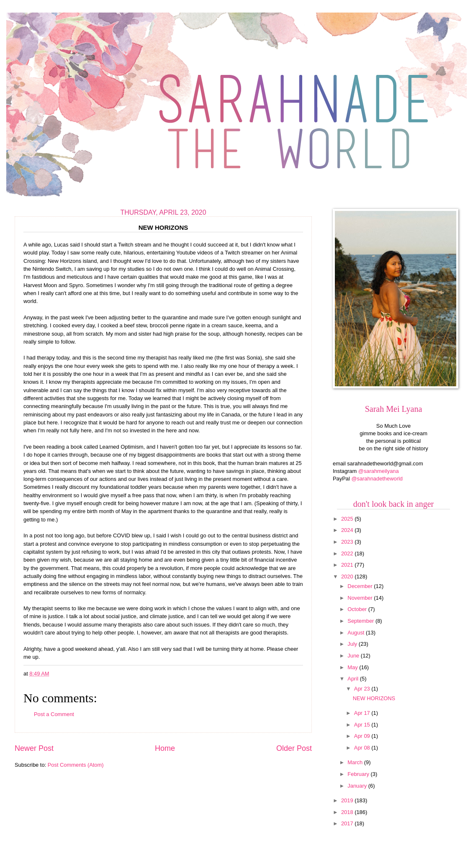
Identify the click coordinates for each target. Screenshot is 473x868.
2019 (348, 800)
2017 (348, 823)
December (361, 586)
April (353, 679)
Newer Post (34, 748)
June (354, 656)
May (353, 667)
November (361, 598)
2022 (348, 553)
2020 (348, 577)
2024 (348, 530)
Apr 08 (363, 748)
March (356, 762)
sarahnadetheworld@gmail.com (385, 464)
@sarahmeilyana (379, 471)
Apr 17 (363, 713)
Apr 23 (363, 689)
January (358, 786)
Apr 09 (363, 736)
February (359, 774)
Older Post (294, 748)
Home (165, 748)
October (358, 609)
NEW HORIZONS (374, 698)
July (353, 644)
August (357, 633)
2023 (348, 542)
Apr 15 (363, 725)
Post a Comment (54, 714)
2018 (348, 812)
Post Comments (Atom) (76, 765)
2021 (348, 565)
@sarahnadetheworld (377, 479)
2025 (348, 519)
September (361, 621)
